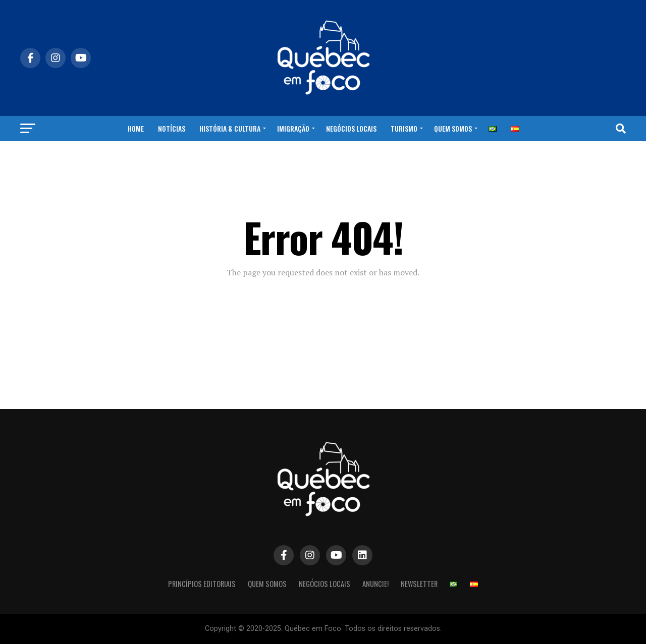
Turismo (404, 128)
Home (136, 128)
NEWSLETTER (419, 584)
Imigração (293, 128)
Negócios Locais (351, 128)
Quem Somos (453, 128)
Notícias (172, 128)
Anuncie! (375, 584)
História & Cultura (230, 128)
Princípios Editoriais (202, 584)
